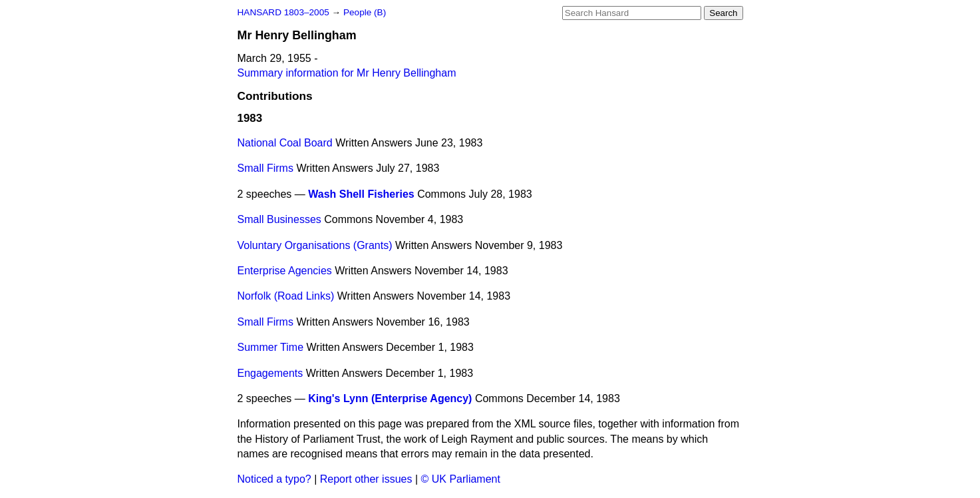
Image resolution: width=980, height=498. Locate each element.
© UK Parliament (461, 479)
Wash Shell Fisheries (361, 194)
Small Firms (265, 168)
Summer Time (271, 347)
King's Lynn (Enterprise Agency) (390, 398)
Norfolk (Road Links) (286, 296)
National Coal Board (285, 143)
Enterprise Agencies (285, 271)
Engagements (270, 373)
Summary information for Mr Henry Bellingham (347, 73)
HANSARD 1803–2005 (283, 12)
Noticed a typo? (274, 479)
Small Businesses (279, 219)
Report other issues (366, 479)
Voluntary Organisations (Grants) (315, 245)
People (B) (365, 12)
